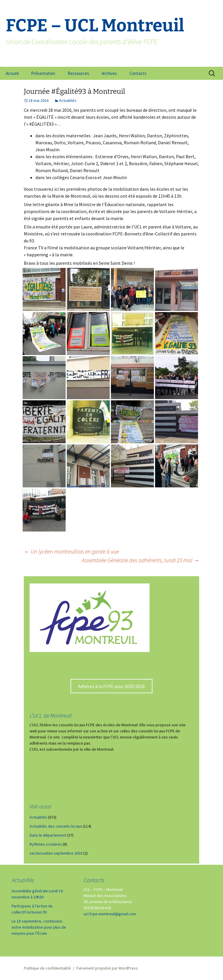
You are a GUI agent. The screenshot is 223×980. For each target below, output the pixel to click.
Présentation (43, 73)
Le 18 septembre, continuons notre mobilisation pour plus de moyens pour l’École (39, 927)
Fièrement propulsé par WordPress (107, 968)
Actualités (68, 100)
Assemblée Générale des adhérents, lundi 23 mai (140, 560)
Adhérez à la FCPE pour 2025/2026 (111, 686)
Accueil (12, 73)
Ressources (78, 73)
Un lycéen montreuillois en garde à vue (71, 551)
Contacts (138, 73)
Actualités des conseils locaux (56, 826)
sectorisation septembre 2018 (56, 853)
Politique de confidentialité (47, 968)
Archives (109, 73)
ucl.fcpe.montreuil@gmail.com (110, 914)
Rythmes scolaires (46, 844)
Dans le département (48, 835)
